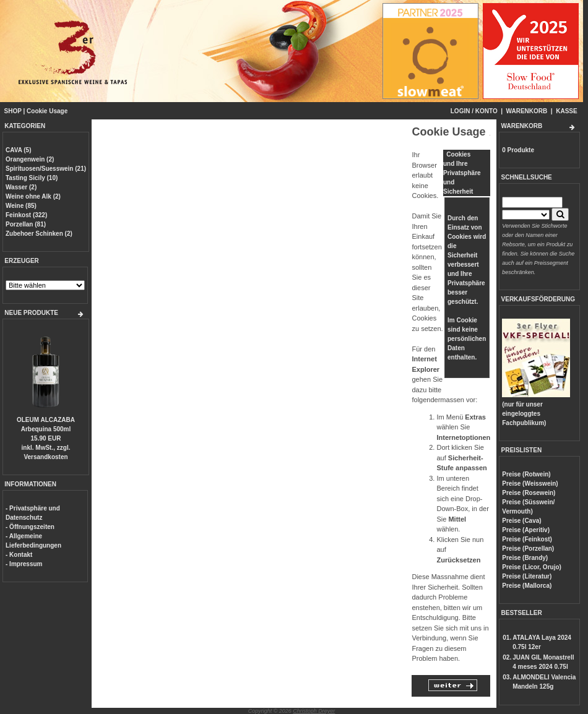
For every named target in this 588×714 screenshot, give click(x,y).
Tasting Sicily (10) (32, 178)
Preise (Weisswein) (530, 484)
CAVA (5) (18, 150)
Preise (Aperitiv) (526, 530)
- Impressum (24, 564)
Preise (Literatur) (527, 576)
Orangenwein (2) (30, 159)
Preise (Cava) (521, 521)
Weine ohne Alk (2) (33, 196)
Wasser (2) (21, 187)
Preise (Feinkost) (527, 539)
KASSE (566, 111)
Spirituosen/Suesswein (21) (46, 169)
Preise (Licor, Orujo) (532, 567)
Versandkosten (45, 457)
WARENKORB (527, 111)
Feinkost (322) (26, 215)
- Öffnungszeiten (30, 527)
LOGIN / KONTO (474, 111)
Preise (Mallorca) (527, 586)
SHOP (13, 111)
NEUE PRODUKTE (31, 313)
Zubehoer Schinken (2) (39, 234)
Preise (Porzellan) (528, 548)
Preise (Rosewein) (529, 493)
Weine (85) (21, 206)
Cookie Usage (47, 111)
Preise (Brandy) (525, 558)
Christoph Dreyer (314, 711)
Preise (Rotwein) (526, 474)
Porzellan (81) (26, 224)
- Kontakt (19, 555)
